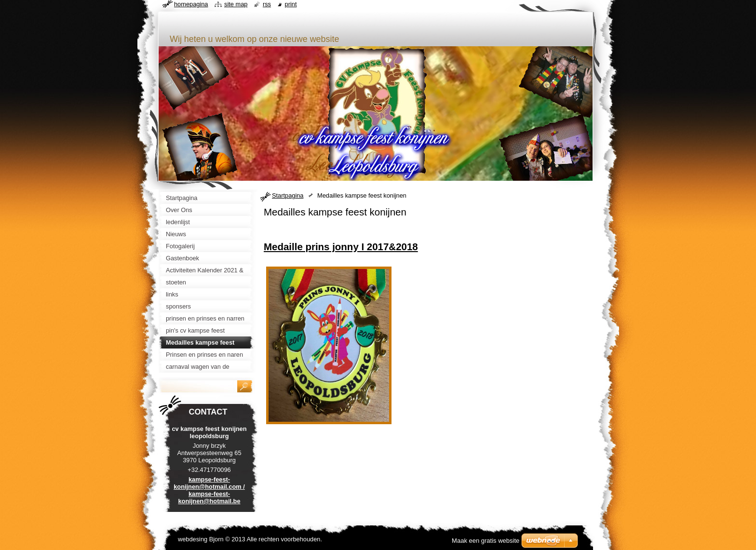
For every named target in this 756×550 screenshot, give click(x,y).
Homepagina (191, 4)
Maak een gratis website (486, 541)
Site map (236, 4)
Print (291, 4)
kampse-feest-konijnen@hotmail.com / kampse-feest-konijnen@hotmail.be (209, 490)
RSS (267, 4)
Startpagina (288, 195)
